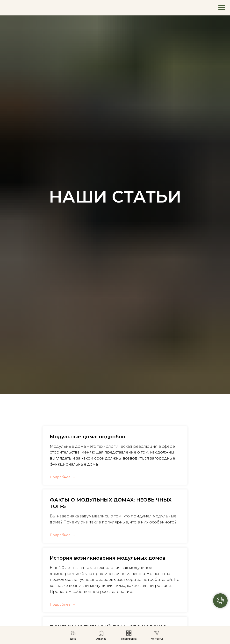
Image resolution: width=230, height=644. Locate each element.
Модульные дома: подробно (87, 437)
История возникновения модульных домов (108, 558)
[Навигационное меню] (222, 8)
